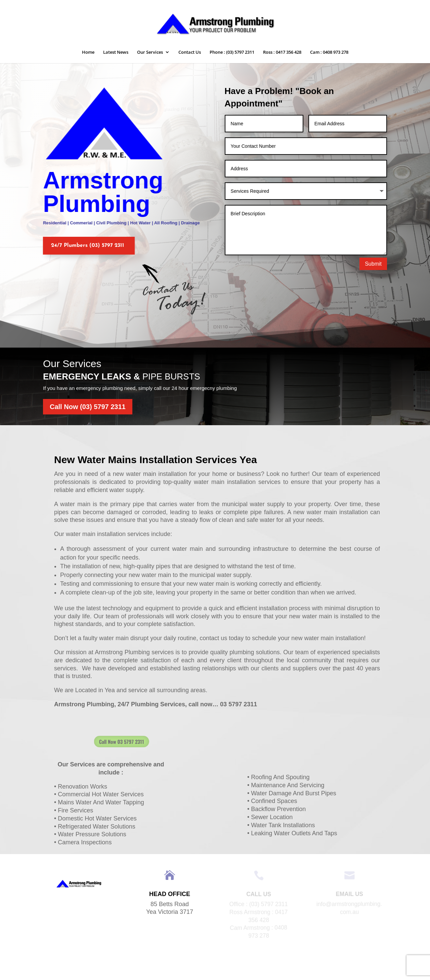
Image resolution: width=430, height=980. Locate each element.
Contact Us (190, 52)
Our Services (150, 52)
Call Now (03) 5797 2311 (88, 407)
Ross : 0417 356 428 (282, 52)
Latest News (116, 52)
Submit (373, 264)
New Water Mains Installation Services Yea (156, 460)
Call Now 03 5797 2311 (150, 742)
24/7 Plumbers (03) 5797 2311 (83, 246)
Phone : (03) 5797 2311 (232, 52)
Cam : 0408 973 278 (329, 52)
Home (88, 52)
